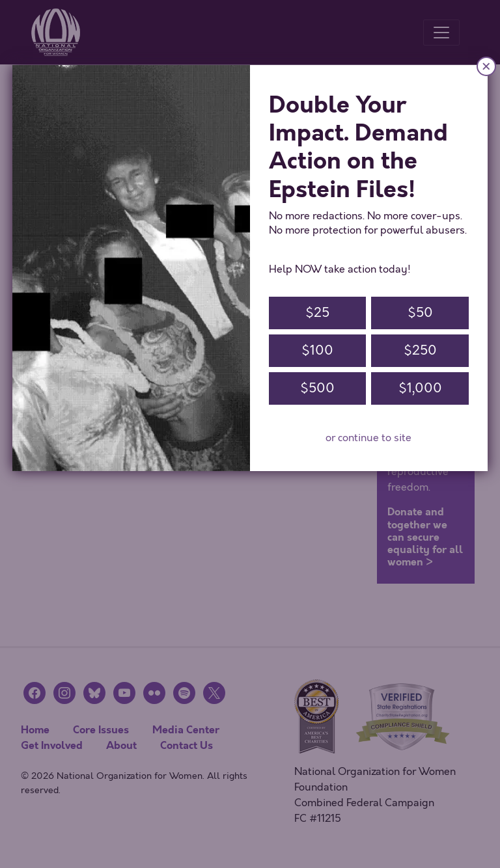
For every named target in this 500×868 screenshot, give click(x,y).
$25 (317, 313)
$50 (420, 313)
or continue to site (368, 438)
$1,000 (420, 388)
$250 (420, 350)
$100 (317, 350)
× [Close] (486, 66)
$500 (317, 388)
